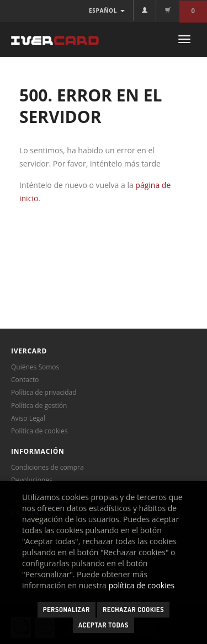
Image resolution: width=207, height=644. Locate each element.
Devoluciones (32, 480)
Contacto (25, 380)
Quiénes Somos (35, 367)
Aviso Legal (28, 418)
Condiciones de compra (47, 467)
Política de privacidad (44, 392)
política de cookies (142, 585)
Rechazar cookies (133, 610)
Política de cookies (39, 431)
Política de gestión (39, 406)
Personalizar (67, 610)
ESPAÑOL (107, 10)
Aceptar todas (104, 625)
